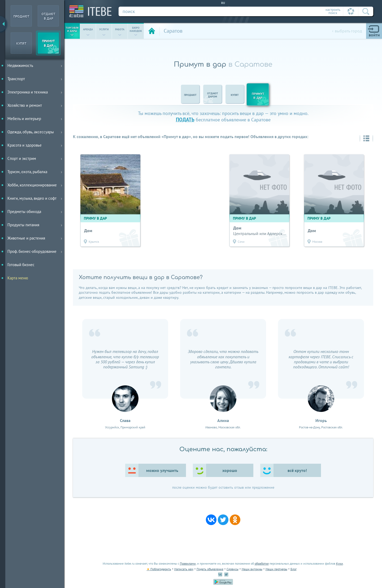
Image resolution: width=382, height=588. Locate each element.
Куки (340, 563)
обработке (262, 563)
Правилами (188, 563)
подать (185, 119)
